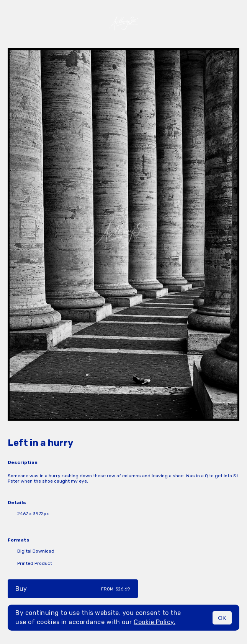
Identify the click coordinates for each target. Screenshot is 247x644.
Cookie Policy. (155, 622)
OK (222, 618)
